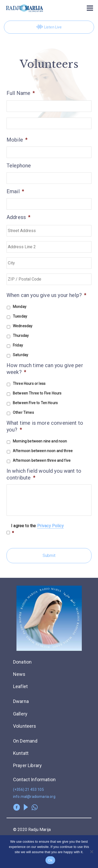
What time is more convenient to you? (45, 426)
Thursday (21, 336)
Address (18, 217)
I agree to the (37, 530)
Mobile (17, 140)
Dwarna (21, 701)
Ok (50, 860)
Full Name (21, 93)
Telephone (19, 166)
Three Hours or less (29, 384)
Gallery (20, 714)
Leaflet (20, 686)
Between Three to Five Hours (37, 393)
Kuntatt (21, 753)
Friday (18, 345)
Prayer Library (27, 765)
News (19, 674)
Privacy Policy (50, 526)
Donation (22, 662)
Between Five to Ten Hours (35, 403)
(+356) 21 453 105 (28, 790)
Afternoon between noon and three (43, 451)
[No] (91, 852)
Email (15, 191)
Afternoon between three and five (42, 460)
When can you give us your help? (46, 295)
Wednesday (23, 326)
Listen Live (49, 27)
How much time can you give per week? (45, 369)
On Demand (25, 741)
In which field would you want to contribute (44, 474)
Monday (20, 307)
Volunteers (25, 726)
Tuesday (20, 316)
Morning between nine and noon (40, 441)
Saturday (21, 355)
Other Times (23, 412)
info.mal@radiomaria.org (34, 797)
